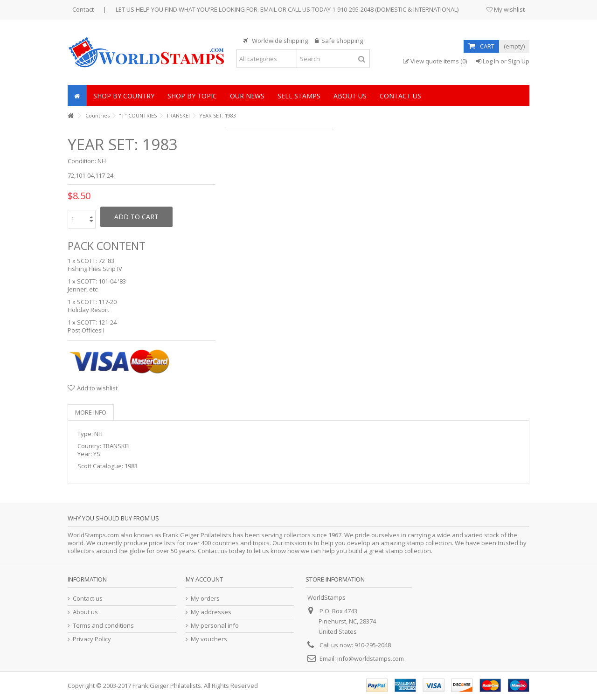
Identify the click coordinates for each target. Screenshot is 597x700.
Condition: (82, 161)
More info (91, 412)
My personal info (215, 626)
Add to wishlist (97, 388)
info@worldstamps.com (371, 658)
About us (85, 612)
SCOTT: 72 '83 (96, 261)
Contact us (88, 599)
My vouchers (209, 639)
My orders (205, 599)
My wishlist (506, 9)
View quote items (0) (435, 61)
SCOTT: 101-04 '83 (101, 281)
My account (204, 579)
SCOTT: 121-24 (97, 322)
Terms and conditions (103, 626)
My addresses (211, 612)
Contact (83, 9)
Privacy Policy (92, 639)
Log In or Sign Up (503, 61)
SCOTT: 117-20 (97, 302)
